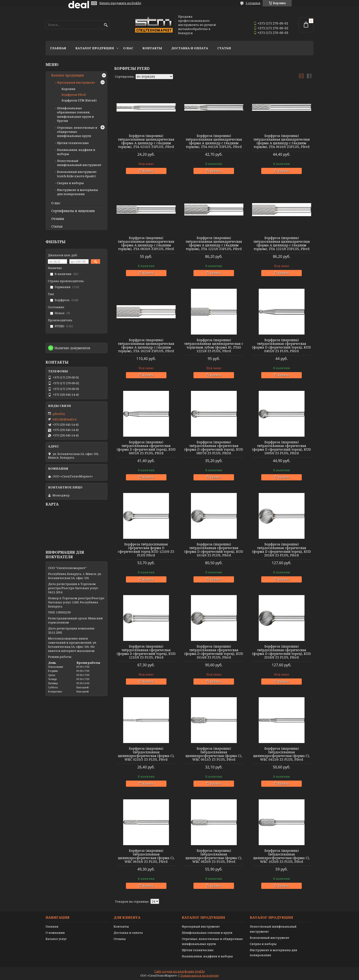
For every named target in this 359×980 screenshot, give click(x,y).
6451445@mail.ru (64, 419)
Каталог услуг (56, 939)
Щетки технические (73, 143)
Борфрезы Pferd (74, 95)
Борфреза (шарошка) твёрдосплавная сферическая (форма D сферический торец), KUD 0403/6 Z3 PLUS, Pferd (281, 346)
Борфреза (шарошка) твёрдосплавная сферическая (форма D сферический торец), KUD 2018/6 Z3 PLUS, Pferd (281, 550)
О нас (128, 48)
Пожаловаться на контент (200, 976)
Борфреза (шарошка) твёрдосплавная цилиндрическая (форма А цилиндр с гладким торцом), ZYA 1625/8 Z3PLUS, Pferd (146, 346)
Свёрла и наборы (263, 944)
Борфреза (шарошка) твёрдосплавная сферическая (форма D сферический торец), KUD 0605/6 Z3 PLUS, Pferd (146, 448)
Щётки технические (198, 950)
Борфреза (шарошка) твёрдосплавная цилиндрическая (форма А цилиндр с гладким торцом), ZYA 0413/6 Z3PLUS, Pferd (214, 141)
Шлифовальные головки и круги (207, 933)
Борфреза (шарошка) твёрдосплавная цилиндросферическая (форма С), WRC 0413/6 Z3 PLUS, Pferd (281, 754)
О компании (55, 933)
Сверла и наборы (70, 183)
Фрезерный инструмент (76, 82)
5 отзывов (253, 3)
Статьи (224, 48)
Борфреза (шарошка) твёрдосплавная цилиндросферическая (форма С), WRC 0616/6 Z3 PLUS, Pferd (146, 856)
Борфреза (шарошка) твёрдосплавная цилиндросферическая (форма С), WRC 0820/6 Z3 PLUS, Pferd (214, 856)
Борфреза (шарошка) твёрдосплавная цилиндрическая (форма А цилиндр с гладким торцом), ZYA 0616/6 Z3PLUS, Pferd (282, 141)
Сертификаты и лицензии (73, 211)
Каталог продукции (95, 48)
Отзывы (58, 219)
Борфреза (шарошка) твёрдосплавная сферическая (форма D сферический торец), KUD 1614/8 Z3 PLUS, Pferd (214, 652)
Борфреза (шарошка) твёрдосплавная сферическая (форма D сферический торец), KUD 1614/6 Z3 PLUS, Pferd (214, 550)
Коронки (68, 89)
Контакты (152, 48)
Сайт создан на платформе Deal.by (180, 971)
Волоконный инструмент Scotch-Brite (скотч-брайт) (77, 174)
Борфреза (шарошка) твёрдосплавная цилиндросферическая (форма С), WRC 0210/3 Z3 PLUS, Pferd (146, 754)
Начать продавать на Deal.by (120, 3)
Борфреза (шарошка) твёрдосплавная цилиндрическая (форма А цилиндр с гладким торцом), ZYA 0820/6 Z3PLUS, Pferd (146, 243)
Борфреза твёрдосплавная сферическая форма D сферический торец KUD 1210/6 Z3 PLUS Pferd (146, 550)
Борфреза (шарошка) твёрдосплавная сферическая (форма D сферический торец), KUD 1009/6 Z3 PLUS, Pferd (281, 448)
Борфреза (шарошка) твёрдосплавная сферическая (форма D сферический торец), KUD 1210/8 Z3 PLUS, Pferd (146, 652)
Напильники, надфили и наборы (207, 956)
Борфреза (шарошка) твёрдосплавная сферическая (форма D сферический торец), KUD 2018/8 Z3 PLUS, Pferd (281, 652)
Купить (148, 171)
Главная (58, 48)
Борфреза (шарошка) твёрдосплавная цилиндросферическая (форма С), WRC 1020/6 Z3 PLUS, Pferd (281, 856)
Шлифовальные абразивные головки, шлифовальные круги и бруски (75, 114)
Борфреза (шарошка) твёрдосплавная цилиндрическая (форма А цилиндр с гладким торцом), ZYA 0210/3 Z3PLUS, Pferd (146, 141)
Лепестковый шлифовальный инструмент (79, 163)
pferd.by (59, 414)
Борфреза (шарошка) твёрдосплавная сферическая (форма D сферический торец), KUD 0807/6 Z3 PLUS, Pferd (214, 448)
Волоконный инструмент (270, 938)
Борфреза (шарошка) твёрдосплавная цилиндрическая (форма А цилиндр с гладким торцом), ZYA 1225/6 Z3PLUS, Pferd (214, 243)
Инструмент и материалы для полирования (78, 192)
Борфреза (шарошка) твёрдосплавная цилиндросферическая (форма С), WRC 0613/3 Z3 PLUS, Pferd (214, 754)
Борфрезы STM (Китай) (79, 100)
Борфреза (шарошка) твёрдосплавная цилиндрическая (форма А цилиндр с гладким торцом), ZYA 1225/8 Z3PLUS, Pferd (282, 243)
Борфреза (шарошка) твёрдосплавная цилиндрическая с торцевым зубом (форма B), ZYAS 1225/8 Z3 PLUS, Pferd (214, 346)
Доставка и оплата (190, 48)
